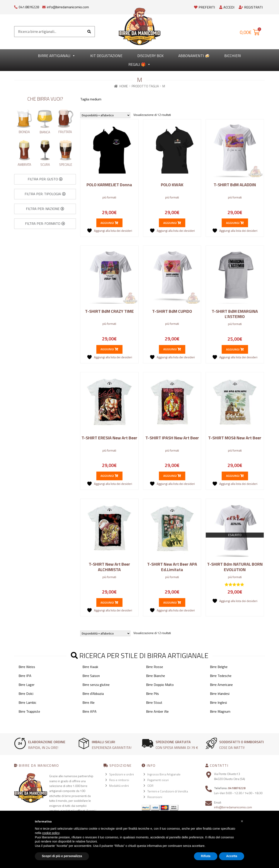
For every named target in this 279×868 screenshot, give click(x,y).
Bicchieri (233, 56)
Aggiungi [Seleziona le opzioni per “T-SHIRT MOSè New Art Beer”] (235, 476)
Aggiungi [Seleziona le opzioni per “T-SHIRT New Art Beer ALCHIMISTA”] (109, 602)
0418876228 (237, 788)
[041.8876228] (16, 6)
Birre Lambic (27, 702)
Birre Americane (221, 685)
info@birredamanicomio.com (68, 7)
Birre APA (89, 711)
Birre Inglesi (218, 702)
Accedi (227, 7)
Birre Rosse (155, 667)
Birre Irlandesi (220, 694)
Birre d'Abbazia (93, 694)
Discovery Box (150, 56)
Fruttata (65, 132)
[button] (45, 179)
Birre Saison (91, 676)
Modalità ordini (119, 786)
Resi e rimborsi (119, 780)
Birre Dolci (26, 694)
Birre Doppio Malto (160, 685)
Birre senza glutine (96, 685)
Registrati (251, 7)
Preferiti (204, 7)
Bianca (45, 132)
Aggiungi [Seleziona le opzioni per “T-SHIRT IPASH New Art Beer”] (172, 476)
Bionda (24, 132)
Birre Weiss (27, 667)
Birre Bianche (156, 676)
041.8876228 (29, 7)
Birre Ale (88, 702)
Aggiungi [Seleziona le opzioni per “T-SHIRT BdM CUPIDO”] (172, 349)
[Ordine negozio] (105, 115)
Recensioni (155, 797)
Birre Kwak (90, 667)
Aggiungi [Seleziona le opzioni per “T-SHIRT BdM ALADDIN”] (235, 223)
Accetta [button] (232, 856)
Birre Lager (26, 685)
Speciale (66, 165)
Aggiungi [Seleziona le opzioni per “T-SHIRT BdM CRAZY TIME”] (109, 349)
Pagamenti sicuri (158, 780)
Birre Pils (152, 694)
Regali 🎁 (139, 64)
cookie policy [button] (51, 833)
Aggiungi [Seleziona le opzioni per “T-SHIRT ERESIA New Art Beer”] (109, 476)
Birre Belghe (219, 667)
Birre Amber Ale (157, 711)
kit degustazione (106, 56)
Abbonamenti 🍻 (194, 56)
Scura (45, 165)
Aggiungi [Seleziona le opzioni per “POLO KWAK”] (172, 223)
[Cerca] (89, 32)
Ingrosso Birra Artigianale (164, 774)
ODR (150, 786)
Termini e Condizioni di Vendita (168, 791)
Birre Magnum (220, 711)
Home (124, 86)
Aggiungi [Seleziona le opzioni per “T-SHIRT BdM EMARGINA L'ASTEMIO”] (235, 349)
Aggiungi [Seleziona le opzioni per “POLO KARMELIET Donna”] (109, 223)
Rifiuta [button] (206, 856)
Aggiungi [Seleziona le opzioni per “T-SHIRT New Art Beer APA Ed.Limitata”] (172, 602)
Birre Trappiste (29, 711)
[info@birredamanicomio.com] (44, 6)
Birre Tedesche (221, 676)
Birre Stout (154, 702)
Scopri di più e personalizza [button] (62, 856)
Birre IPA (25, 676)
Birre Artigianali (57, 56)
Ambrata (24, 165)
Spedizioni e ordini (122, 774)
